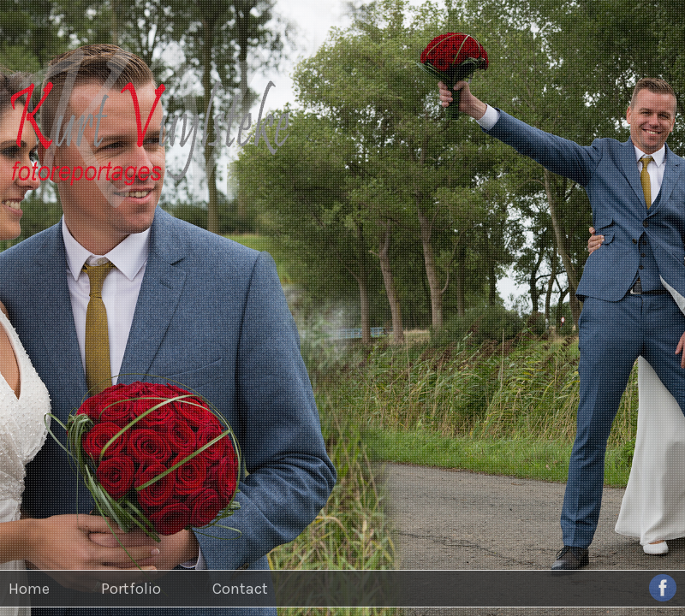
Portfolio (131, 589)
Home (29, 589)
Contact (240, 589)
